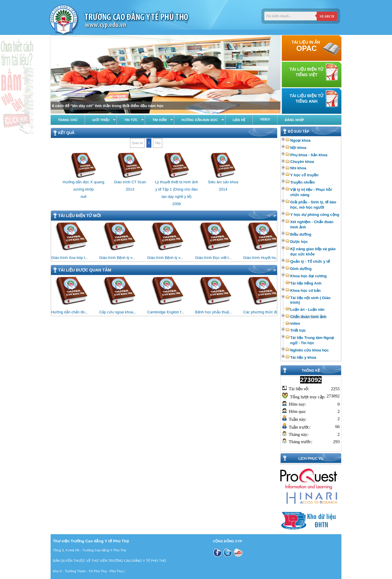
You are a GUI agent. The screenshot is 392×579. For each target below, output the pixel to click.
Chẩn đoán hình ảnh (308, 317)
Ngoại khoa (300, 140)
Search (327, 16)
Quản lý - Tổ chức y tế (310, 261)
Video (265, 119)
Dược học (299, 242)
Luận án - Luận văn (307, 309)
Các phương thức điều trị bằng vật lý (274, 312)
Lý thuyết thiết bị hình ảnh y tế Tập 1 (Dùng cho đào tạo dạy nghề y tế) (177, 189)
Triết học (298, 330)
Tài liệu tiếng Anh (306, 283)
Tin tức (131, 120)
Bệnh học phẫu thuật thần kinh (221, 312)
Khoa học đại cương (308, 276)
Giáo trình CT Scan (130, 182)
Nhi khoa (298, 168)
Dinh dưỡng (301, 269)
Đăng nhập (294, 120)
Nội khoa (298, 148)
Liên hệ (239, 120)
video (295, 323)
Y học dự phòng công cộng (315, 215)
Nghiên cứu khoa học (310, 350)
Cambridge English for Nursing (173, 312)
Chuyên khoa (302, 162)
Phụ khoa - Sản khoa (309, 155)
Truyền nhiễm (302, 182)
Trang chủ (68, 120)
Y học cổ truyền (304, 175)
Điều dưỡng (301, 234)
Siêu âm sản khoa (223, 182)
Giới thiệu (101, 120)
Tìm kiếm (160, 120)
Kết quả (66, 133)
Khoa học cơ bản (305, 291)
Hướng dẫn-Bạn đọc (200, 120)
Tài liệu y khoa (303, 357)
